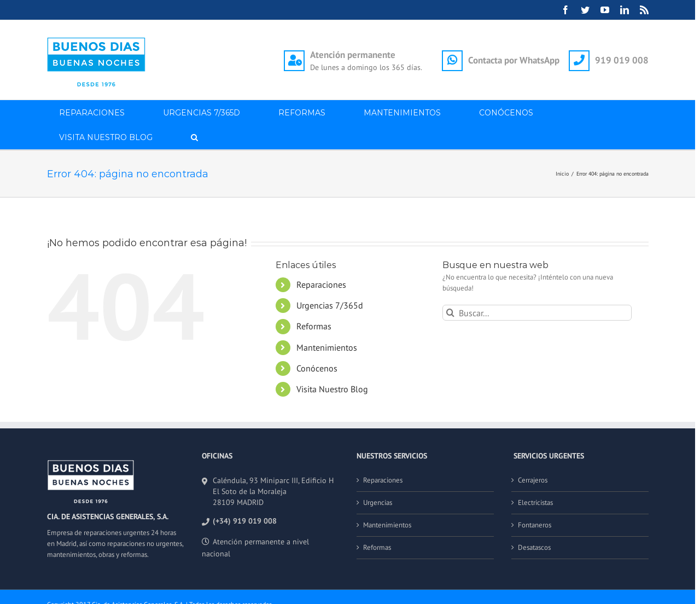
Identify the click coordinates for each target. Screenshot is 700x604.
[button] (195, 137)
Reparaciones (321, 284)
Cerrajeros (533, 480)
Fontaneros (535, 525)
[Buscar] (450, 313)
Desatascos (534, 547)
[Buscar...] (537, 313)
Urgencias (378, 503)
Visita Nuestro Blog (332, 389)
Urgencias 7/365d (330, 305)
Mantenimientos (327, 347)
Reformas (314, 326)
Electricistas (535, 503)
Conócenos (317, 368)
